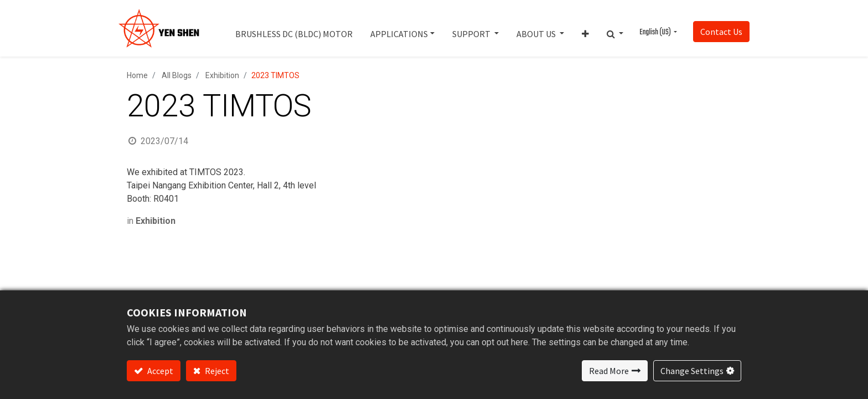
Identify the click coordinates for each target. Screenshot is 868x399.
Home (137, 75)
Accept (159, 371)
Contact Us (721, 32)
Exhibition (222, 75)
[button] (585, 28)
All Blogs (177, 75)
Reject (216, 371)
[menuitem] (294, 28)
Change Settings (692, 371)
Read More (609, 371)
